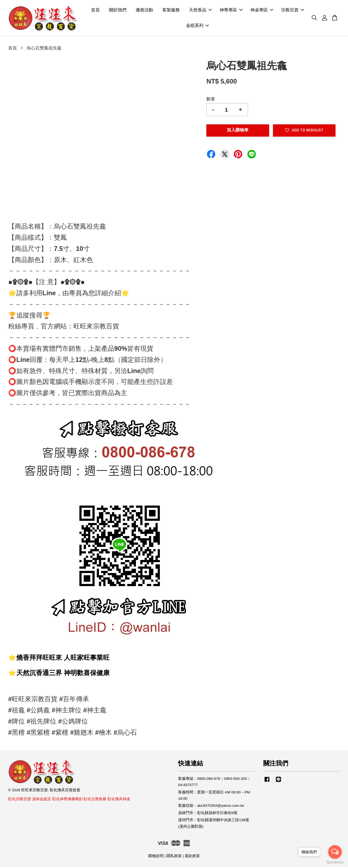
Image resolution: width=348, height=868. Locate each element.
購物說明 (156, 857)
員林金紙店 (42, 800)
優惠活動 (144, 10)
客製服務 (171, 10)
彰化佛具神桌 (119, 800)
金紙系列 (197, 26)
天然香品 (200, 10)
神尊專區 (231, 10)
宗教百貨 (293, 10)
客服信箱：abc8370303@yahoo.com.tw (211, 806)
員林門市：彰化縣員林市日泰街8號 (208, 813)
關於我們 (118, 10)
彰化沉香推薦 (95, 800)
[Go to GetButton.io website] (335, 862)
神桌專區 (262, 10)
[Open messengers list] (335, 852)
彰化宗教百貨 (20, 800)
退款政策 (192, 857)
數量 (211, 100)
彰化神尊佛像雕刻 (67, 800)
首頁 (95, 10)
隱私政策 (174, 857)
